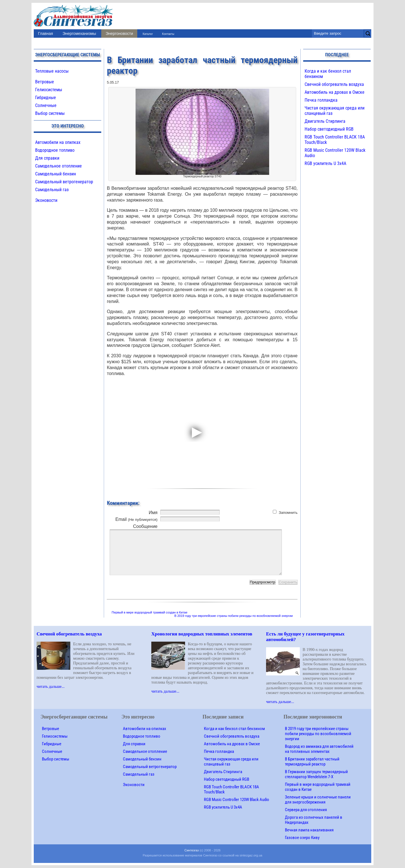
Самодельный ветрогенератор (64, 182)
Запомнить (288, 513)
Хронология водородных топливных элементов (202, 634)
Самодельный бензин (56, 174)
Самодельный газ (52, 190)
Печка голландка (321, 100)
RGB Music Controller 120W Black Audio (237, 800)
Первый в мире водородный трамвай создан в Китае (149, 612)
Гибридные (46, 98)
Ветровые (45, 82)
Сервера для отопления (306, 810)
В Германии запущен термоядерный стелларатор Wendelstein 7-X (316, 774)
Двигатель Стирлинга (325, 121)
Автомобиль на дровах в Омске (335, 92)
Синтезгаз (192, 850)
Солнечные (46, 105)
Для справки (47, 158)
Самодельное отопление (58, 166)
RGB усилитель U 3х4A (325, 163)
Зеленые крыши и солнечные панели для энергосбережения (318, 800)
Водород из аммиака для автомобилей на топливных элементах (319, 749)
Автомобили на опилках (58, 142)
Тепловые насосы (52, 71)
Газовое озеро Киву (302, 838)
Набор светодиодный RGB (329, 129)
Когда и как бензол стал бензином (234, 729)
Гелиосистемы (49, 90)
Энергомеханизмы (79, 34)
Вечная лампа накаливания (309, 830)
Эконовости (46, 200)
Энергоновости (119, 34)
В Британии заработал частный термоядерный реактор (312, 762)
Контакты (168, 34)
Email (136, 519)
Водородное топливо (55, 150)
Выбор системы (50, 113)
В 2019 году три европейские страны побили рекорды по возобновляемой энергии (234, 616)
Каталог (148, 34)
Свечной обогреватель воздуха (334, 84)
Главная (45, 34)
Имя (153, 513)
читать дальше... (51, 686)
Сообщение (145, 526)
